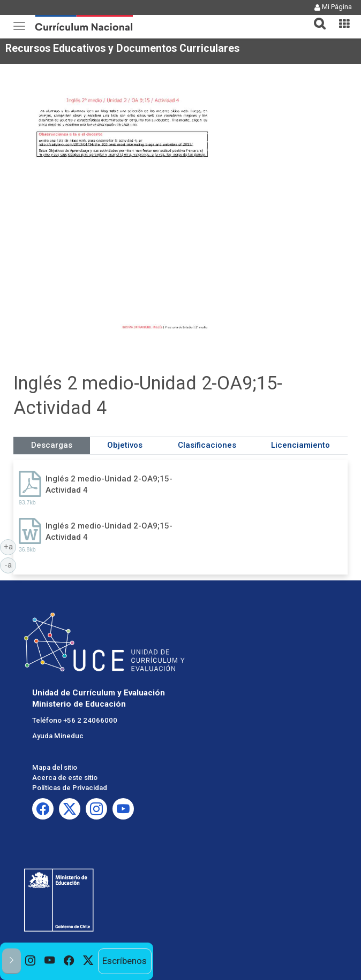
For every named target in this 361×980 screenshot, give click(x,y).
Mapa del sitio (55, 767)
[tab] (315, 17)
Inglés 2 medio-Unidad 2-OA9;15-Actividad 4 (109, 484)
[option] (31, 961)
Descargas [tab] (52, 445)
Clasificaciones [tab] (207, 445)
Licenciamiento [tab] (300, 445)
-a (10, 564)
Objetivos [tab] (125, 445)
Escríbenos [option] (125, 961)
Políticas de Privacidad (70, 788)
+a (10, 546)
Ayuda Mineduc (58, 736)
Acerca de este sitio (65, 778)
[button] (315, 17)
